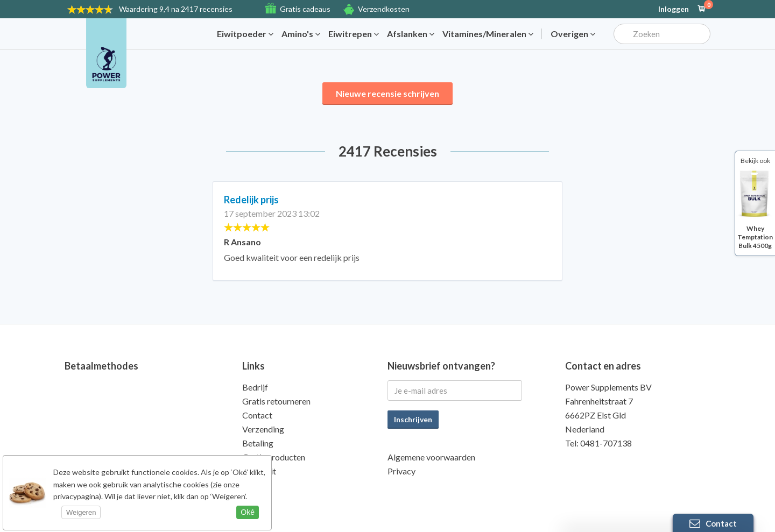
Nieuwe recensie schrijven (387, 93)
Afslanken (411, 34)
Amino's (301, 34)
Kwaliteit (259, 471)
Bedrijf (255, 387)
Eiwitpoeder (245, 34)
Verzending (263, 429)
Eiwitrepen (354, 34)
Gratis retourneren (276, 401)
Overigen (573, 34)
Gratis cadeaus (305, 9)
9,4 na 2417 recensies (176, 9)
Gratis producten (274, 457)
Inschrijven (413, 419)
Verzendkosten (384, 9)
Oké (248, 512)
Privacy (401, 471)
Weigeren (81, 512)
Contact (257, 415)
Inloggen (674, 9)
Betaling (258, 443)
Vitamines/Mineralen (488, 34)
